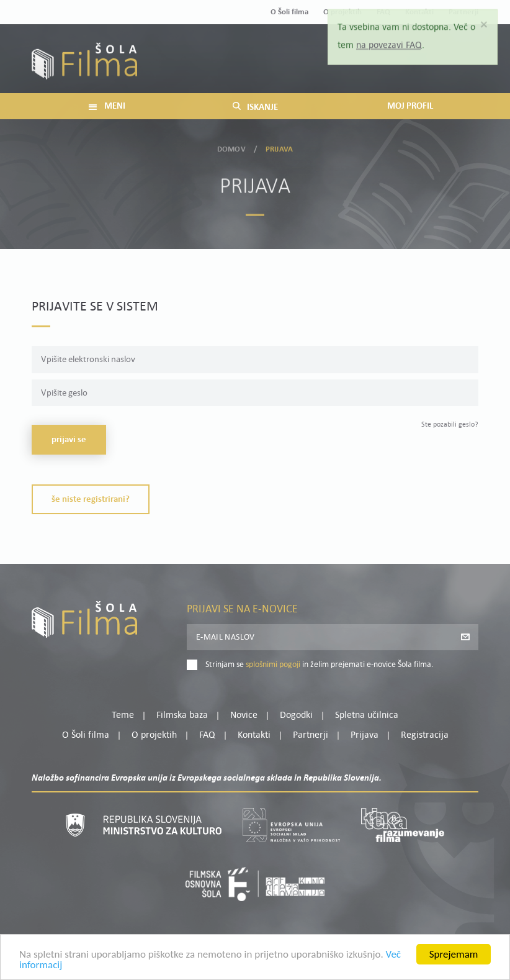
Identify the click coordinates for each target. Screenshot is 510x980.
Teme (123, 715)
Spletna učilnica (367, 715)
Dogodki (296, 715)
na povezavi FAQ (389, 41)
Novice (244, 715)
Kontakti (254, 735)
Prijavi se (69, 440)
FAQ (207, 735)
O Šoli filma (289, 12)
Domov (231, 147)
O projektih (154, 735)
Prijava (401, 67)
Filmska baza (182, 715)
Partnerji (311, 735)
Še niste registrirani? (91, 500)
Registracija (457, 67)
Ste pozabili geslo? (450, 425)
